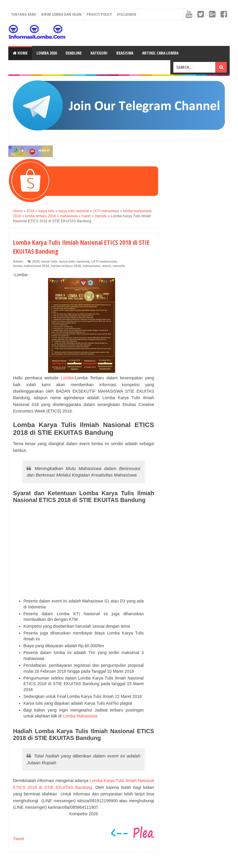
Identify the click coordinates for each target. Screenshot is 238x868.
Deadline (74, 53)
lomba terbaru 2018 (66, 266)
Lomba (67, 378)
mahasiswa (92, 266)
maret (107, 266)
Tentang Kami (24, 14)
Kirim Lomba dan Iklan (61, 14)
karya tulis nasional (74, 261)
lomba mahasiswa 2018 (31, 266)
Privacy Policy (99, 14)
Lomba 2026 (47, 53)
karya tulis (49, 261)
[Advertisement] (84, 551)
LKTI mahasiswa (104, 261)
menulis (119, 266)
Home (20, 53)
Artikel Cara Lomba (160, 53)
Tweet (19, 839)
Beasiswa (125, 53)
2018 (36, 261)
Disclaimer (127, 14)
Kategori (99, 53)
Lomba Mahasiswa (80, 716)
